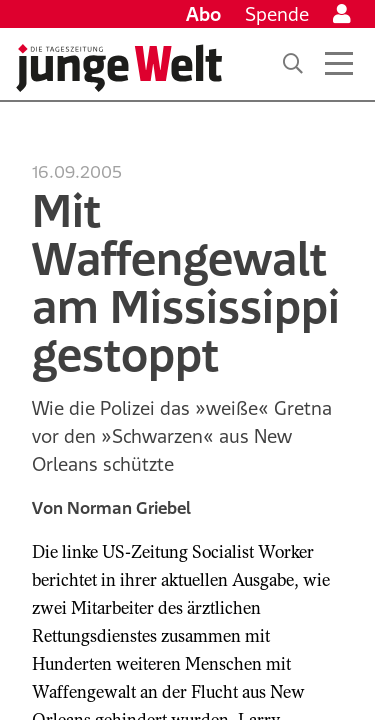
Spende (277, 14)
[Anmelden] (342, 14)
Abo (203, 14)
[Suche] (293, 64)
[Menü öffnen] (339, 64)
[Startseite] (119, 68)
